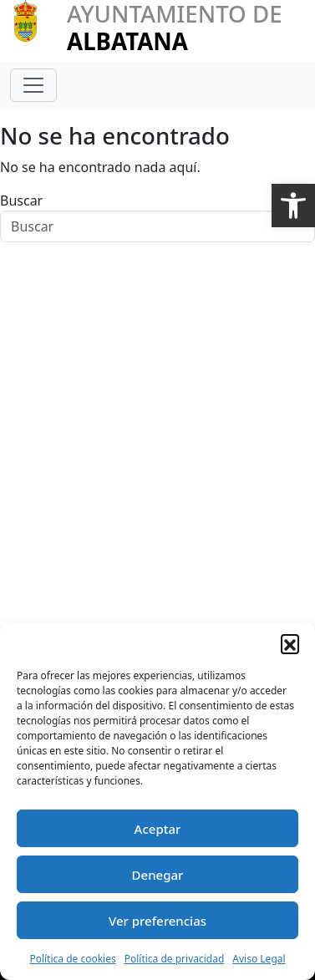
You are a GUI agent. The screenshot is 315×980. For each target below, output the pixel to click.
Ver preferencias (157, 921)
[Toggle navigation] (33, 85)
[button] (293, 206)
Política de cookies (72, 959)
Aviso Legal (259, 959)
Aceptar (158, 829)
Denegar (158, 875)
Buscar (21, 201)
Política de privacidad (175, 959)
